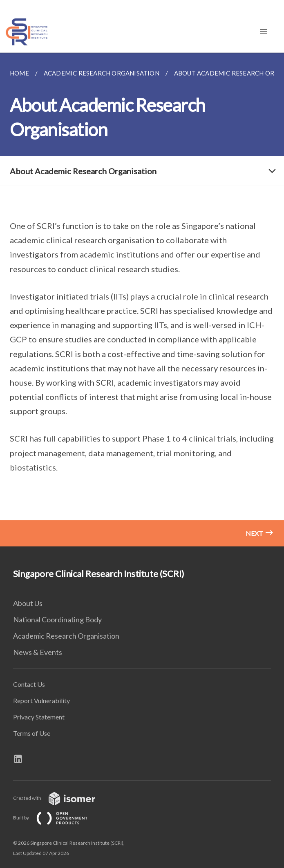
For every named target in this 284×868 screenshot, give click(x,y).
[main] (142, 300)
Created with (61, 798)
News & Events (38, 652)
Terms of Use (32, 733)
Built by (57, 818)
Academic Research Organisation (66, 636)
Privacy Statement (39, 717)
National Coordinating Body (57, 619)
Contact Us (29, 684)
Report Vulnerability (41, 700)
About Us (28, 603)
